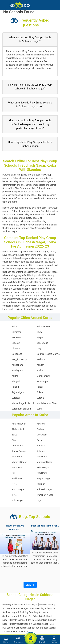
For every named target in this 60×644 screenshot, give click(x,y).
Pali (14, 473)
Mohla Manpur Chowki (48, 403)
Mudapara (17, 468)
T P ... (14, 495)
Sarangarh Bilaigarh (22, 409)
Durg (39, 348)
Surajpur (16, 398)
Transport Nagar (45, 495)
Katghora (41, 451)
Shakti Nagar (18, 489)
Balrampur (17, 332)
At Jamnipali (18, 429)
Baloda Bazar (43, 327)
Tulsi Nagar (17, 500)
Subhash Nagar (44, 489)
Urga (39, 500)
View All (30, 585)
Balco (14, 435)
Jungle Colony (19, 451)
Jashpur (41, 359)
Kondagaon (18, 370)
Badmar (41, 429)
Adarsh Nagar (19, 424)
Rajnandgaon (18, 392)
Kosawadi (42, 457)
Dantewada (42, 343)
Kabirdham (17, 365)
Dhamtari (16, 348)
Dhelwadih (42, 435)
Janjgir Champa (20, 359)
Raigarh (16, 387)
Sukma (40, 392)
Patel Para (42, 473)
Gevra (40, 440)
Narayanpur (43, 381)
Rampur (41, 484)
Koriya (15, 376)
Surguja (40, 398)
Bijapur (40, 337)
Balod (15, 327)
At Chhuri (41, 424)
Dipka (14, 440)
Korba (40, 370)
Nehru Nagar (43, 468)
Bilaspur (16, 343)
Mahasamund (44, 376)
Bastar (40, 332)
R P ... (15, 484)
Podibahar (17, 478)
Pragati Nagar (44, 478)
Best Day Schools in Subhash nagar (20, 605)
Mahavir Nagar (19, 462)
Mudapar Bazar (44, 462)
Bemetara (17, 337)
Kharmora (17, 457)
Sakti (39, 409)
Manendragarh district (23, 403)
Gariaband (17, 354)
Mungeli (16, 381)
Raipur (40, 387)
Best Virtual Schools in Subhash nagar (29, 624)
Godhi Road (18, 446)
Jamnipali (42, 446)
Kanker (40, 365)
